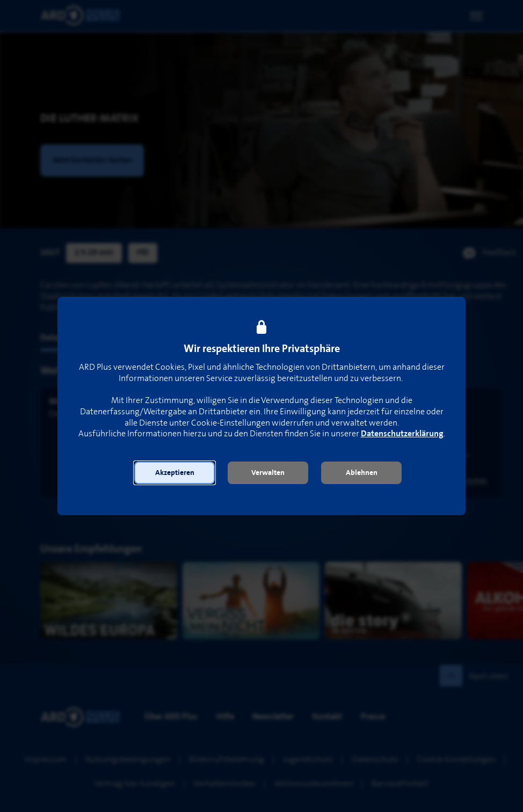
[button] (175, 473)
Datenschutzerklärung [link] (402, 434)
